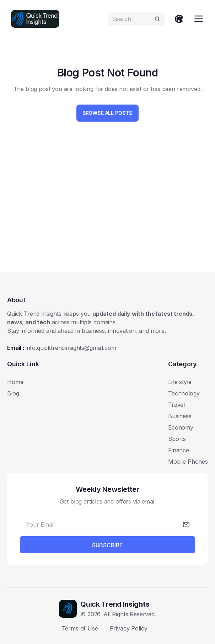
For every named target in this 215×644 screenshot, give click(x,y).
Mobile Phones (188, 462)
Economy (181, 427)
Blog (13, 393)
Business (180, 416)
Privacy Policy (129, 628)
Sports (177, 439)
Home (15, 382)
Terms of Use (80, 628)
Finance (179, 450)
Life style (180, 382)
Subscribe (108, 545)
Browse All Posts (107, 113)
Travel (176, 405)
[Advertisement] (108, 211)
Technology (184, 393)
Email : (61, 348)
